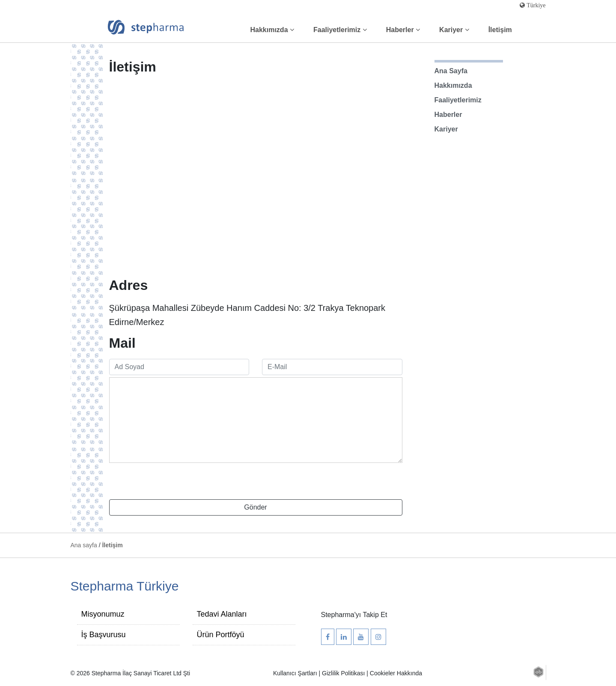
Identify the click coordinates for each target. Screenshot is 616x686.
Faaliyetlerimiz (340, 30)
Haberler (403, 30)
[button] (538, 671)
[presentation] (174, 483)
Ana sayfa (85, 545)
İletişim (500, 30)
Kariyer (454, 30)
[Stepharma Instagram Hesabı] (378, 637)
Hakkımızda (272, 30)
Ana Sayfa (451, 71)
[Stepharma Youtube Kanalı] (361, 637)
